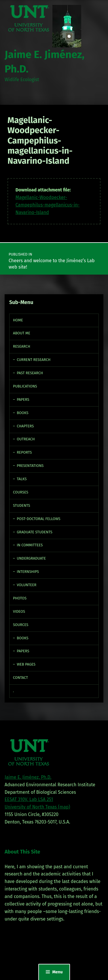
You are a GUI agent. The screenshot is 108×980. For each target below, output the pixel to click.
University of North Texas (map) (37, 807)
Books (22, 413)
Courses (21, 492)
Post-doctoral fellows (39, 519)
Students (22, 505)
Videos (19, 611)
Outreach (26, 439)
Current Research (34, 360)
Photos (20, 598)
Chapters (25, 426)
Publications (25, 386)
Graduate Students (35, 532)
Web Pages (26, 664)
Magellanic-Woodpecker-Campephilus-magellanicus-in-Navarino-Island (48, 205)
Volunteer (26, 585)
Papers (23, 399)
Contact (20, 678)
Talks (22, 479)
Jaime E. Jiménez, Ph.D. (28, 777)
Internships (28, 572)
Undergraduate (31, 558)
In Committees (30, 545)
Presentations (30, 466)
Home (18, 320)
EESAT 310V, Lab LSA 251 (29, 799)
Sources (21, 625)
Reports (24, 452)
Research (22, 346)
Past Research (30, 373)
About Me (22, 333)
